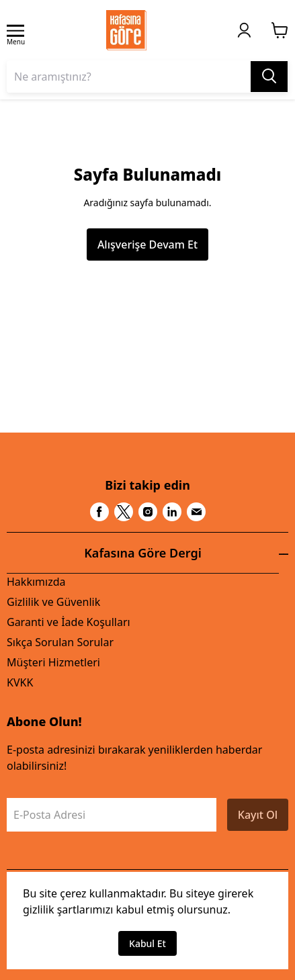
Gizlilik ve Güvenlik (53, 602)
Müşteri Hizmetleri (53, 662)
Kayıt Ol (258, 815)
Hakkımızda (36, 582)
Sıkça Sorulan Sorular (60, 642)
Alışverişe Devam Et (147, 244)
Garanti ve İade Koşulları (69, 622)
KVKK (20, 682)
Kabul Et (147, 943)
